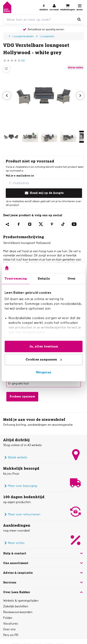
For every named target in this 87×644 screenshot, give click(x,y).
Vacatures (11, 624)
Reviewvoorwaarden (18, 612)
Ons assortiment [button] (43, 563)
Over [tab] (72, 278)
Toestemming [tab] (16, 278)
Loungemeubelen (23, 36)
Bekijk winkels (15, 457)
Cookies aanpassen (44, 359)
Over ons (9, 629)
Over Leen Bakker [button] (43, 592)
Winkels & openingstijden (21, 601)
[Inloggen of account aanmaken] (54, 7)
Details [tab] (44, 278)
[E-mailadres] (44, 183)
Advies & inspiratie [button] (43, 573)
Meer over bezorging (20, 486)
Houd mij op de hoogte (44, 193)
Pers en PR (11, 635)
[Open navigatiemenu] (80, 7)
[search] (43, 19)
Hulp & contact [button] (43, 553)
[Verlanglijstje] (6, 69)
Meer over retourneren (22, 514)
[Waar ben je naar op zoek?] (79, 19)
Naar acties (14, 543)
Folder (8, 618)
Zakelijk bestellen (16, 606)
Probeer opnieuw (22, 396)
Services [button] (43, 582)
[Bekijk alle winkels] (44, 7)
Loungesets (47, 36)
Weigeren (44, 372)
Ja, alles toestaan (44, 346)
